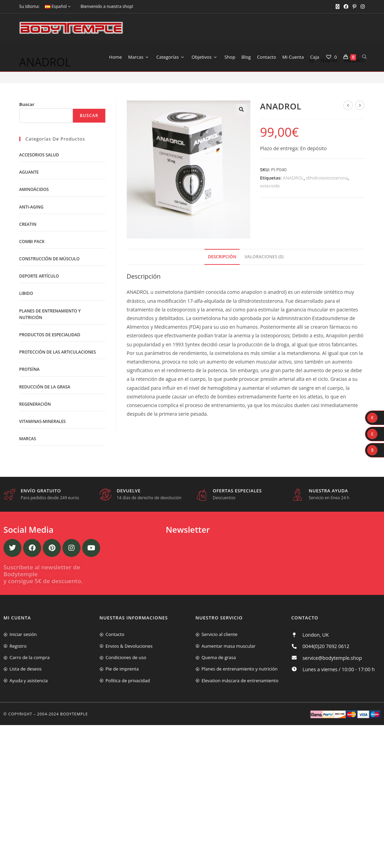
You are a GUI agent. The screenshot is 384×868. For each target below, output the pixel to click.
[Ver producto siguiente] (360, 133)
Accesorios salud (39, 182)
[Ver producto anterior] (348, 133)
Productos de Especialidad (50, 362)
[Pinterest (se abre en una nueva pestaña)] (354, 7)
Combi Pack (32, 269)
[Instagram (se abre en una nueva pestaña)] (362, 7)
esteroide (270, 213)
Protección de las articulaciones (58, 380)
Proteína (30, 397)
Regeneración (35, 432)
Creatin (28, 252)
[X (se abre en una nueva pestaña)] (338, 7)
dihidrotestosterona (327, 205)
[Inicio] (311, 89)
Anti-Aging (31, 234)
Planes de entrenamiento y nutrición (50, 341)
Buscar (27, 132)
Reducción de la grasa (45, 414)
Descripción (222, 284)
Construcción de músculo (50, 286)
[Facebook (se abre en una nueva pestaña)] (346, 7)
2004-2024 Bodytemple (63, 741)
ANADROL (354, 89)
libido (26, 321)
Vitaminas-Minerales (43, 449)
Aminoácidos (34, 217)
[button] (241, 137)
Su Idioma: (30, 6)
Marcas (28, 466)
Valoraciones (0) (264, 284)
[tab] (222, 284)
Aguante (29, 200)
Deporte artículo (39, 304)
